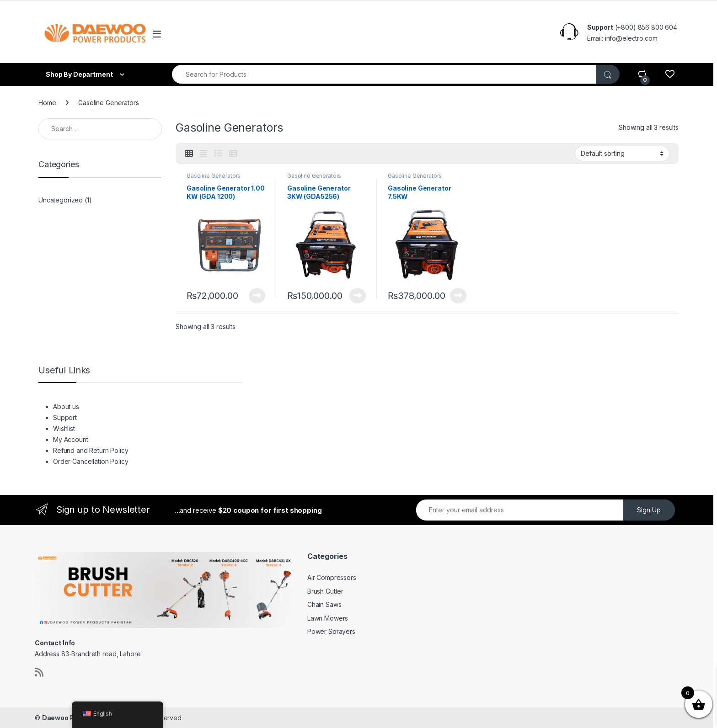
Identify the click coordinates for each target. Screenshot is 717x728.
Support (227, 33)
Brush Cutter (325, 591)
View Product (257, 296)
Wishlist (262, 33)
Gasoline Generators (214, 176)
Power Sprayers (331, 631)
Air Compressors (332, 577)
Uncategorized (61, 200)
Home (47, 103)
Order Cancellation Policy (473, 33)
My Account (304, 33)
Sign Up (649, 510)
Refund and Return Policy (377, 33)
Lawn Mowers (328, 618)
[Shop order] (622, 154)
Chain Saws (324, 604)
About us (189, 33)
